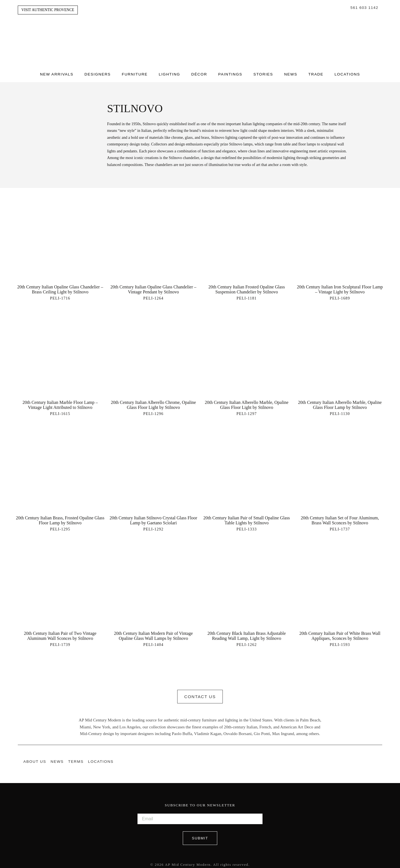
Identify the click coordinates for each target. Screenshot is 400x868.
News (291, 73)
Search (345, 8)
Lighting (169, 73)
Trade (316, 73)
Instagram (368, 759)
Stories (263, 73)
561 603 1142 (364, 8)
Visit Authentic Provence (48, 10)
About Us (35, 759)
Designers (97, 73)
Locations (347, 73)
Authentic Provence (200, 33)
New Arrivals (57, 73)
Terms (76, 759)
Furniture (135, 73)
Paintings (230, 73)
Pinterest (379, 759)
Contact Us (200, 694)
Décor (199, 73)
